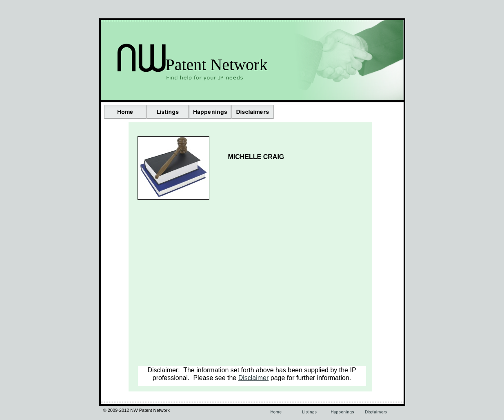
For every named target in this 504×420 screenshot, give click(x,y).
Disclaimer (254, 378)
